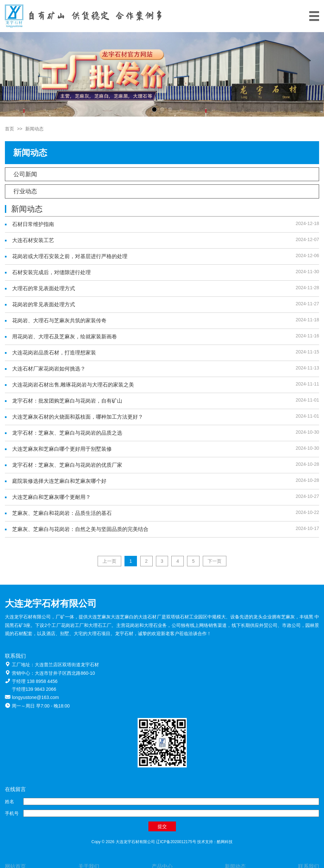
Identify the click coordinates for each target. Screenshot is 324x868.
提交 (162, 826)
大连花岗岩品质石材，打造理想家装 (54, 353)
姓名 (10, 802)
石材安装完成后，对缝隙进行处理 (51, 272)
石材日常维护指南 (33, 224)
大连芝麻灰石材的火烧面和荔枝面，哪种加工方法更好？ (78, 417)
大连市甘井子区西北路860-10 (65, 673)
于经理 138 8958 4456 (35, 681)
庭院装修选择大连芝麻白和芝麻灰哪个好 (59, 481)
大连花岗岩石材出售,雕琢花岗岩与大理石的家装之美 (73, 385)
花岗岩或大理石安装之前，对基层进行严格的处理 (70, 256)
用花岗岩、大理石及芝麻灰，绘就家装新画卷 (65, 337)
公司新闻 (25, 174)
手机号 (12, 813)
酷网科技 (225, 842)
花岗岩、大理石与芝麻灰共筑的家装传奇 (59, 321)
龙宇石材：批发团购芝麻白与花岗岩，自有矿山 (67, 401)
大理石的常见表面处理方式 (44, 288)
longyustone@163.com (35, 697)
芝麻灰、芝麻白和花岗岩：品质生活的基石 (62, 513)
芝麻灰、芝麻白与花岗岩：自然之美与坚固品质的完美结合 (80, 529)
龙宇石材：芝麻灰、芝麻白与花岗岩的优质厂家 (67, 465)
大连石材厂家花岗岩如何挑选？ (49, 369)
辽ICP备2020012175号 (176, 842)
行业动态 (25, 191)
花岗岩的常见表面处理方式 (44, 304)
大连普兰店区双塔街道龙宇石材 (67, 665)
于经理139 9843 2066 (34, 689)
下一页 (215, 561)
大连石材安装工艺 (33, 240)
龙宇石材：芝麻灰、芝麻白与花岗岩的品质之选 (67, 433)
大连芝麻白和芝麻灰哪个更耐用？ (51, 497)
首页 (10, 129)
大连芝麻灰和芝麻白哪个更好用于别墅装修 (62, 449)
